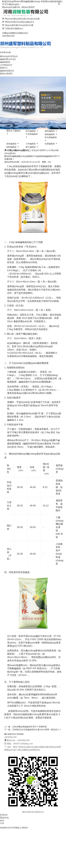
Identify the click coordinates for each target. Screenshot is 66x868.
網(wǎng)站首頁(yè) (9, 56)
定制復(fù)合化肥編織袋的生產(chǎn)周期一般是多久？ (37, 730)
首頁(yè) (35, 150)
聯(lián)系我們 (28, 7)
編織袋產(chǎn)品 (8, 59)
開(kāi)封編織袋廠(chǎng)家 (28, 714)
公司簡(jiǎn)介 (6, 65)
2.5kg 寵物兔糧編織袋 (18, 166)
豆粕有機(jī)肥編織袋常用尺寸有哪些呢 (29, 727)
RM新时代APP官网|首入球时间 (14, 828)
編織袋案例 (5, 62)
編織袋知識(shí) (7, 71)
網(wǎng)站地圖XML (11, 7)
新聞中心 (4, 68)
